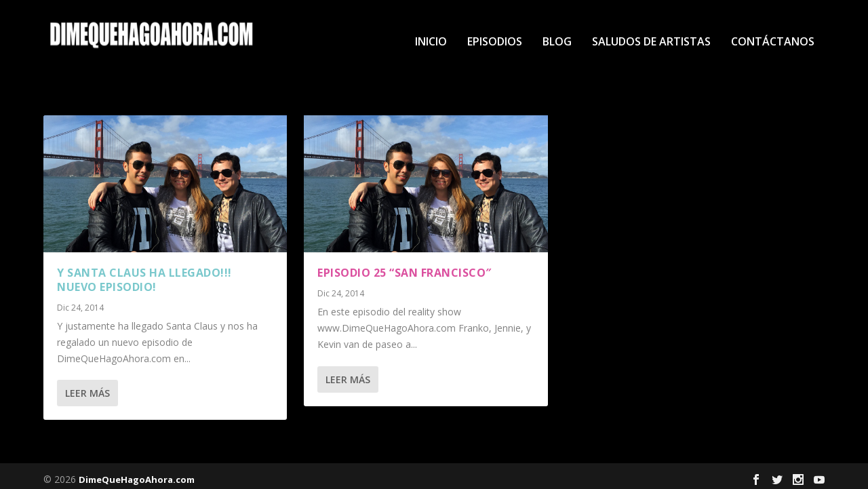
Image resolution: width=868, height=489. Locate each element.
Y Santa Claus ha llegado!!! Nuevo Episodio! (144, 274)
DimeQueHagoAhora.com (137, 473)
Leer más (87, 387)
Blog (557, 28)
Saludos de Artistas (651, 28)
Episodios (495, 28)
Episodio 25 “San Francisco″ (405, 267)
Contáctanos (773, 28)
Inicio (431, 28)
